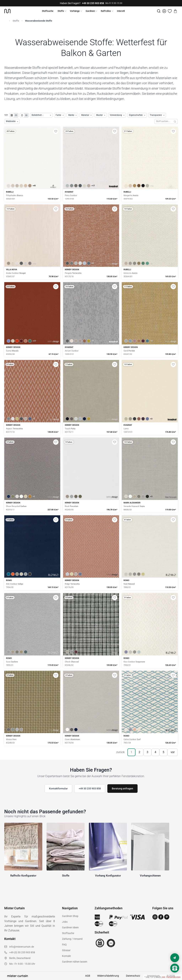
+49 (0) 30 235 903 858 (22, 952)
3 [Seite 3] (147, 752)
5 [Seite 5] (163, 752)
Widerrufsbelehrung (108, 976)
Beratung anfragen (122, 789)
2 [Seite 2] (139, 752)
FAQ (64, 945)
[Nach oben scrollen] (175, 974)
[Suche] (159, 11)
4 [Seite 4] (155, 752)
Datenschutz (133, 976)
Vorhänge (75, 11)
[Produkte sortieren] (41, 115)
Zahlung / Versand (72, 939)
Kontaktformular (58, 789)
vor (173, 752)
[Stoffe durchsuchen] (163, 121)
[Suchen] (175, 121)
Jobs (65, 922)
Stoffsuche (48, 11)
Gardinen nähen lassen (75, 962)
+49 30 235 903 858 (93, 3)
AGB (88, 976)
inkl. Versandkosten (171, 977)
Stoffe (61, 11)
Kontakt (66, 956)
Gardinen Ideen (70, 927)
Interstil (121, 11)
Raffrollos (106, 11)
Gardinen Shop (70, 916)
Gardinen (90, 11)
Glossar (66, 950)
